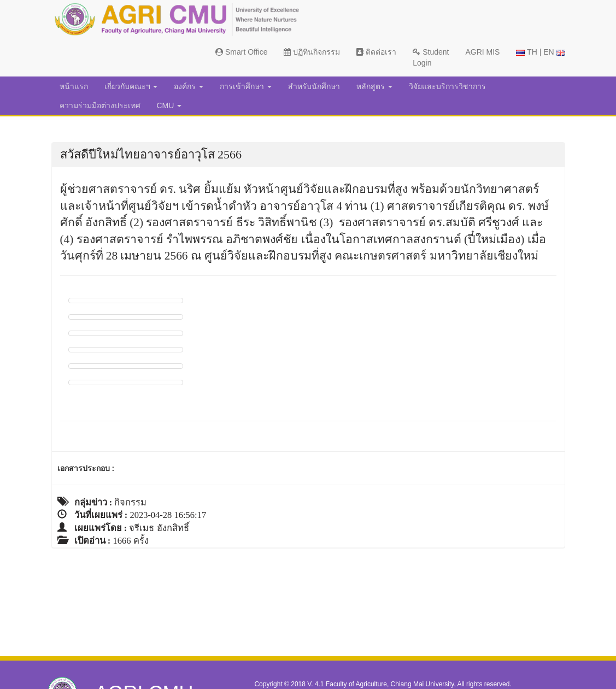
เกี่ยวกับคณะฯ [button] (131, 86)
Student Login (431, 57)
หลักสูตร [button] (374, 86)
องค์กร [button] (189, 86)
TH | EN (540, 52)
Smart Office (241, 52)
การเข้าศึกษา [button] (246, 86)
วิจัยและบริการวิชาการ (447, 86)
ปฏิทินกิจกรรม (312, 52)
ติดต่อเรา (376, 52)
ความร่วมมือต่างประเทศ (100, 105)
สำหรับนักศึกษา (314, 86)
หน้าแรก (74, 86)
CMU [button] (169, 105)
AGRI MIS (482, 52)
